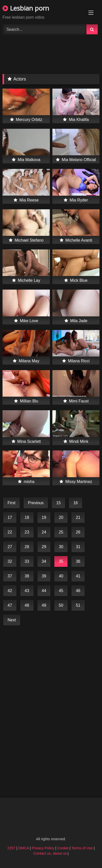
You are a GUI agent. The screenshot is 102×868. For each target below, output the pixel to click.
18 (27, 517)
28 (27, 547)
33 (27, 561)
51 (78, 605)
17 (10, 517)
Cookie (63, 848)
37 (10, 576)
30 (61, 547)
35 (61, 561)
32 (10, 561)
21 (78, 517)
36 (78, 561)
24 (44, 532)
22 (10, 532)
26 (78, 532)
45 (61, 591)
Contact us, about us (50, 853)
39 (44, 576)
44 (44, 591)
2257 (11, 848)
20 (61, 517)
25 (61, 532)
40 (61, 576)
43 (27, 591)
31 (78, 547)
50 (61, 605)
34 (44, 561)
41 (78, 576)
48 (27, 605)
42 (10, 591)
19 (44, 517)
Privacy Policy (43, 848)
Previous (36, 503)
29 (44, 547)
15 (58, 503)
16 (76, 503)
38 (27, 576)
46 (78, 591)
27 (10, 547)
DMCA (24, 848)
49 (44, 605)
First (11, 503)
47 (10, 605)
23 (27, 532)
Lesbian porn (26, 8)
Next (12, 620)
